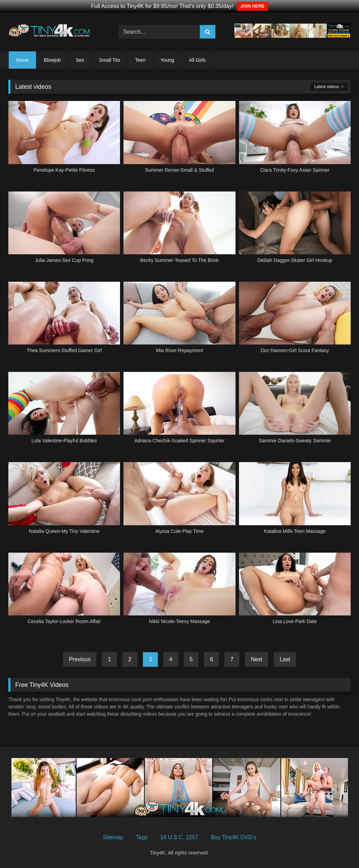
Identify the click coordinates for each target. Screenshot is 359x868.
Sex (80, 60)
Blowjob (52, 60)
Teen (140, 60)
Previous (80, 659)
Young (167, 60)
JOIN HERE (253, 6)
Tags (142, 837)
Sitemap (113, 837)
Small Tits (110, 60)
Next (257, 659)
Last (285, 659)
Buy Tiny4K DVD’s (233, 837)
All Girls (197, 60)
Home (22, 60)
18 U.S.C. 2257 (179, 837)
